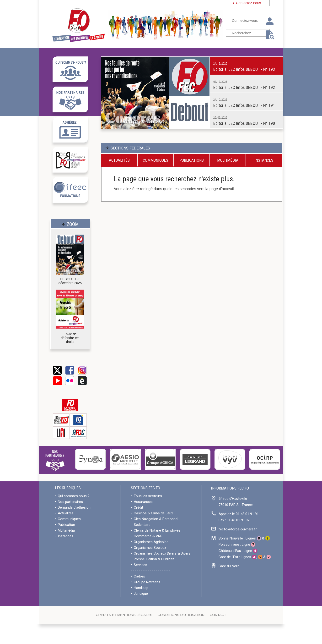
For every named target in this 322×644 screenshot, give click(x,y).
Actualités (119, 160)
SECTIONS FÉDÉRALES (130, 148)
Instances (264, 160)
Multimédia (228, 160)
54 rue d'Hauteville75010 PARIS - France (236, 502)
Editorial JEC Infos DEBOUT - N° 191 (244, 105)
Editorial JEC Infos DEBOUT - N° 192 (244, 87)
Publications (192, 160)
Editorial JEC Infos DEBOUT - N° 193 (244, 69)
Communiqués (156, 160)
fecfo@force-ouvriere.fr (238, 529)
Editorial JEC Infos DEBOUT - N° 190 (244, 123)
